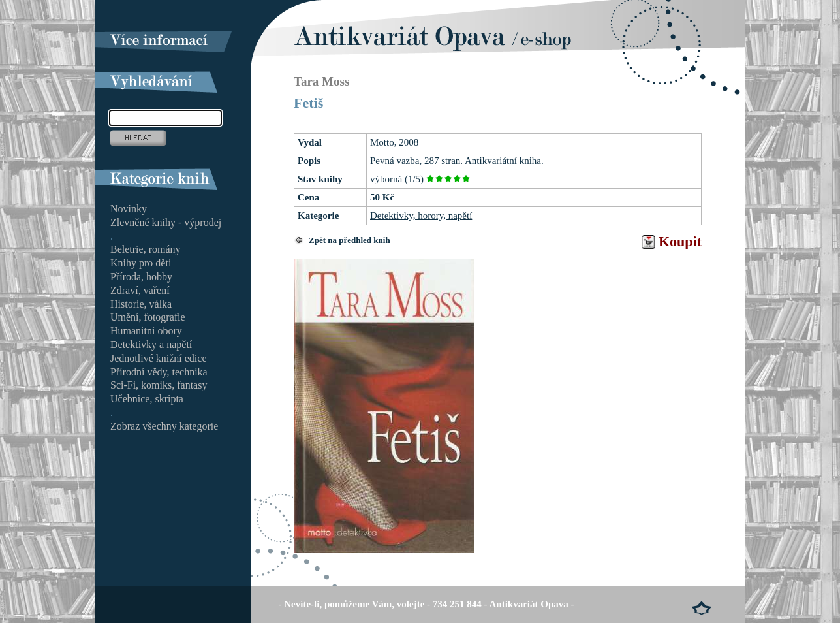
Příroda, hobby (141, 277)
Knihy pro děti (141, 263)
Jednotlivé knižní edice (159, 358)
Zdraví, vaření (140, 290)
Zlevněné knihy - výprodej (166, 222)
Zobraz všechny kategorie (164, 426)
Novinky (129, 209)
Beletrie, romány (146, 249)
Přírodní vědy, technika (159, 372)
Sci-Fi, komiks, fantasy (159, 385)
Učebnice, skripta (147, 399)
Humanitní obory (146, 331)
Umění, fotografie (148, 317)
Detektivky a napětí (151, 344)
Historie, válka (141, 304)
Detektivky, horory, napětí (421, 216)
